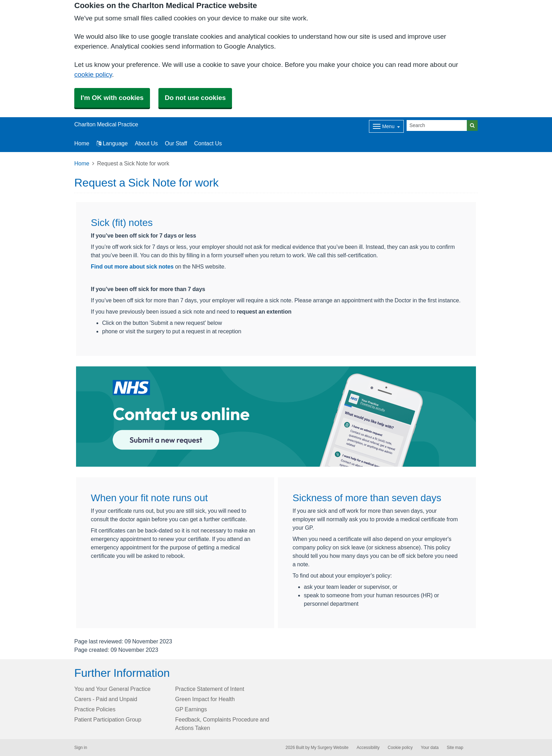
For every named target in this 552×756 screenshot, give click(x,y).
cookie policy (93, 74)
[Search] (437, 125)
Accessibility (368, 748)
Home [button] (82, 143)
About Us (146, 143)
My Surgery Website (330, 748)
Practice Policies (95, 709)
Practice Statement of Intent (210, 689)
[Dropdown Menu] (386, 126)
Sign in (81, 748)
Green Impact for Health (205, 699)
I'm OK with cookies (112, 98)
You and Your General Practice (112, 689)
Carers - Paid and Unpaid (106, 699)
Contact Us (208, 143)
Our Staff (176, 143)
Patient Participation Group (108, 719)
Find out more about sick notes (132, 266)
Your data (430, 748)
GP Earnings (191, 709)
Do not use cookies (195, 98)
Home (82, 163)
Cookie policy (400, 748)
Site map (455, 748)
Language (112, 143)
